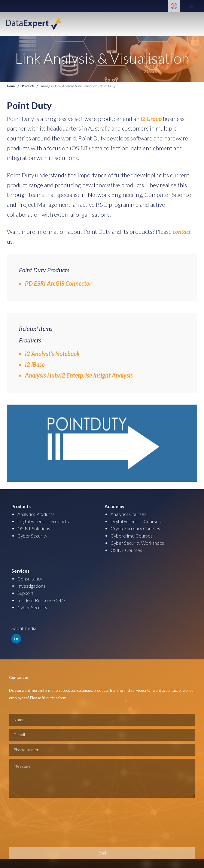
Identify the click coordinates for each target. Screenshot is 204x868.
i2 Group (152, 119)
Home (11, 86)
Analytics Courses (128, 514)
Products (28, 86)
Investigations (31, 586)
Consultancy (30, 579)
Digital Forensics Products (43, 521)
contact (182, 232)
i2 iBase (35, 364)
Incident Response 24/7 (41, 600)
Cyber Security (32, 536)
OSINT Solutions (34, 529)
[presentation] (34, 822)
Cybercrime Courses (132, 536)
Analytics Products (36, 514)
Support (25, 593)
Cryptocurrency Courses (135, 529)
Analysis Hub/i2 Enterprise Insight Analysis (79, 375)
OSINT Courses (126, 550)
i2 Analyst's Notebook (52, 354)
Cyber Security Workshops (137, 543)
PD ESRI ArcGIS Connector (58, 283)
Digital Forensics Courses (136, 521)
